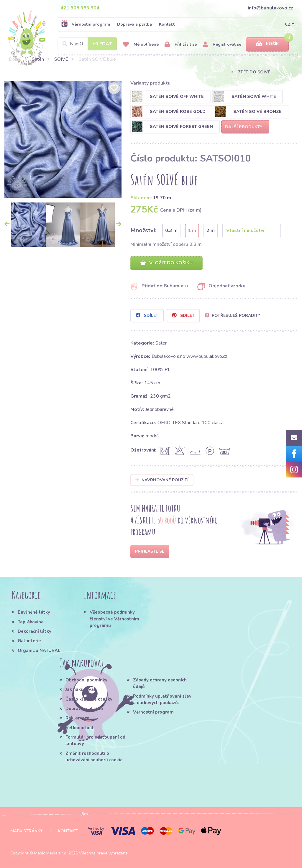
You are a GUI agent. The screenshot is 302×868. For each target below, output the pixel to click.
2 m (211, 230)
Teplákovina (31, 622)
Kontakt (167, 24)
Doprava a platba (134, 24)
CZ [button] (288, 24)
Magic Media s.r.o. (51, 853)
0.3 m (171, 230)
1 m (192, 230)
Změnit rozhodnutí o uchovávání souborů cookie (94, 757)
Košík (267, 44)
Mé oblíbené (141, 45)
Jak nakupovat (81, 689)
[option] (63, 139)
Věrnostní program (86, 24)
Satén (38, 59)
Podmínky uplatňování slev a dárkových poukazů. (162, 699)
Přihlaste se (150, 551)
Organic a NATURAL (39, 650)
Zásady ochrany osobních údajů (160, 683)
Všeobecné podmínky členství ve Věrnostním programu (114, 619)
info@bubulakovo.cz (270, 8)
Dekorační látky (35, 631)
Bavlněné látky (34, 612)
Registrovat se (222, 45)
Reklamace (77, 718)
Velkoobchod (79, 728)
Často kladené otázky (89, 699)
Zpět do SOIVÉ (254, 72)
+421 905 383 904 (78, 8)
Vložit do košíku (166, 263)
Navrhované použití (162, 480)
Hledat (102, 44)
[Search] (87, 44)
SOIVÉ (61, 59)
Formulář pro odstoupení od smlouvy (95, 740)
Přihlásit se (181, 45)
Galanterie (29, 641)
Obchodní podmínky (86, 680)
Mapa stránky (26, 831)
